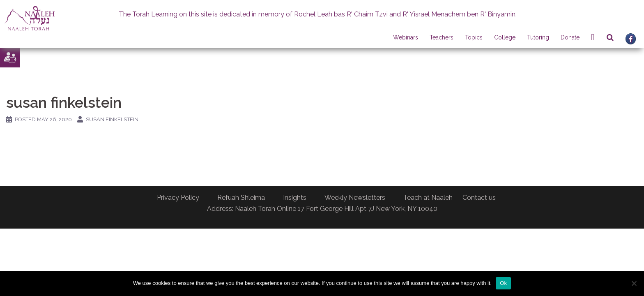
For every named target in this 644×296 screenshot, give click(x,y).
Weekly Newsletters (355, 198)
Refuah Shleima (241, 198)
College (505, 37)
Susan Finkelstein (112, 119)
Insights (295, 198)
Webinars (406, 37)
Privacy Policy (178, 198)
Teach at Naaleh (428, 198)
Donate (570, 37)
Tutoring (538, 37)
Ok (503, 283)
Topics (474, 37)
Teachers (442, 37)
